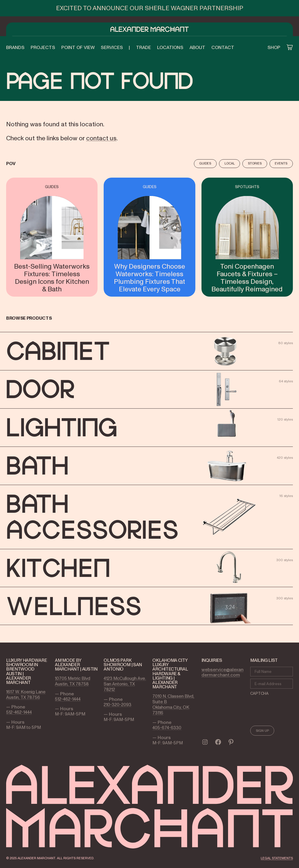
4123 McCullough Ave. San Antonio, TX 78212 (125, 684)
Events (281, 163)
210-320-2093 (118, 705)
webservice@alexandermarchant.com (222, 672)
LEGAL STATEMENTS (277, 858)
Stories (255, 163)
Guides (205, 163)
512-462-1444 (19, 712)
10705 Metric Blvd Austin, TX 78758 (73, 681)
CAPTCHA (259, 694)
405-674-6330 (167, 728)
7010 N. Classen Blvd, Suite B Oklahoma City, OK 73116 (173, 704)
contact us (101, 138)
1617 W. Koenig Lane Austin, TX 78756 (26, 694)
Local (230, 163)
